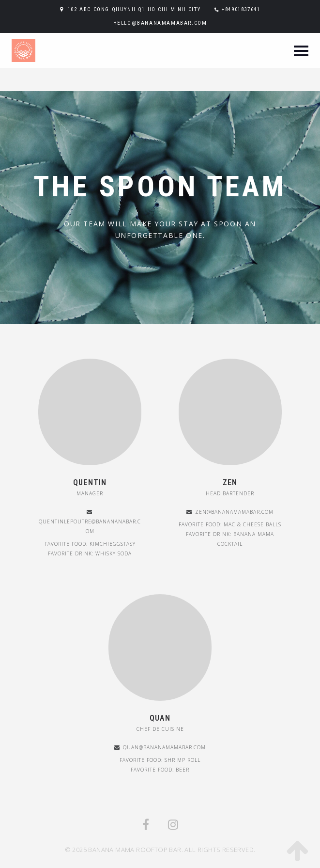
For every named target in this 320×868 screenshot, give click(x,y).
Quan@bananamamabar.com (164, 747)
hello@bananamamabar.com (160, 23)
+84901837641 (241, 9)
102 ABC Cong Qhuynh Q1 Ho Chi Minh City (134, 9)
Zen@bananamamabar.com (234, 512)
